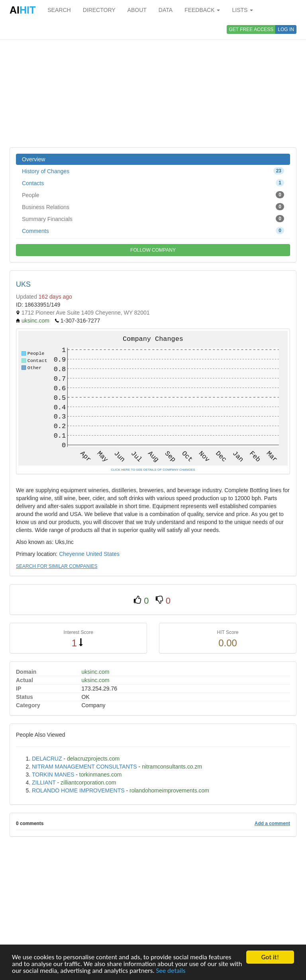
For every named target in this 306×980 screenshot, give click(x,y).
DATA (166, 10)
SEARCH (59, 10)
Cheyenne (72, 554)
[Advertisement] (153, 84)
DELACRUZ (47, 759)
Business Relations (153, 207)
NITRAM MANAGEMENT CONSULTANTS (84, 767)
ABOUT (137, 10)
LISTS (242, 10)
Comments (153, 231)
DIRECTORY (99, 10)
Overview (33, 159)
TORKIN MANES (53, 775)
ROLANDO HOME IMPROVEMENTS (78, 790)
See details (171, 971)
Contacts (153, 183)
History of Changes (153, 171)
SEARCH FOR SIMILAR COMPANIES (57, 566)
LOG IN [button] (286, 29)
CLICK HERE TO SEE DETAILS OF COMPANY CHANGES (153, 470)
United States (103, 554)
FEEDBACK (202, 10)
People (153, 195)
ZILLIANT (44, 782)
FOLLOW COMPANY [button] (153, 250)
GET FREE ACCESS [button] (251, 29)
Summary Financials (153, 219)
